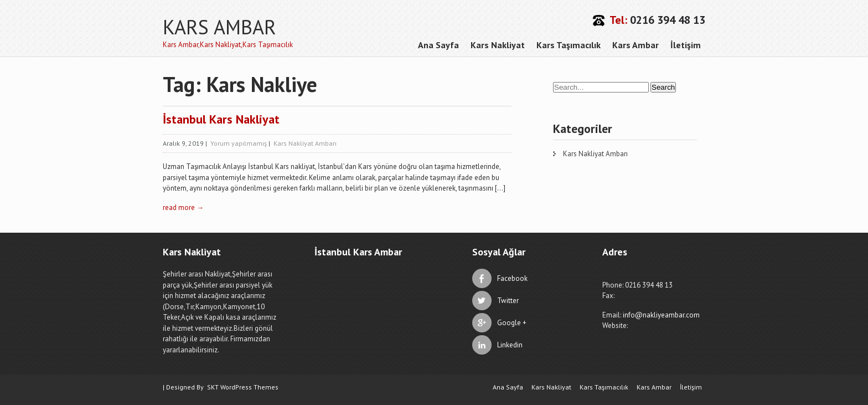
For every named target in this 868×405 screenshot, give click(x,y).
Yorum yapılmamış (239, 143)
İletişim (686, 45)
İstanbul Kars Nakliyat (221, 119)
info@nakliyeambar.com (661, 315)
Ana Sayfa (438, 45)
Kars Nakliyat (498, 45)
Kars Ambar (635, 45)
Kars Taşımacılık (569, 45)
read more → (183, 207)
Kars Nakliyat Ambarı (305, 143)
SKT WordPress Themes (243, 387)
